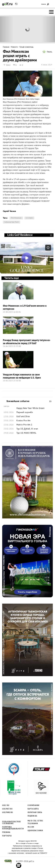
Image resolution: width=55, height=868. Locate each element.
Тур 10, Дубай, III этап (27, 429)
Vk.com (31, 827)
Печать (49, 52)
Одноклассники (35, 831)
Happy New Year (24, 408)
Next (48, 29)
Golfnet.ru (7, 809)
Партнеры (7, 836)
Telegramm (33, 824)
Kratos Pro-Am (23, 421)
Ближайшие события (49, 401)
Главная (6, 47)
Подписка (32, 816)
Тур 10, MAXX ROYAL (26, 433)
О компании (33, 805)
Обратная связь (35, 813)
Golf (7, 4)
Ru (16, 4)
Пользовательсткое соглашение (11, 823)
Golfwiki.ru (8, 813)
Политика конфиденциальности (11, 828)
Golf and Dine (23, 417)
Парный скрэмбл (25, 413)
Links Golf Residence (51, 235)
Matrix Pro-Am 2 (24, 425)
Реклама (6, 832)
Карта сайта (33, 809)
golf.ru (8, 861)
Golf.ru (6, 805)
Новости (14, 47)
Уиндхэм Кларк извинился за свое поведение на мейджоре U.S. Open (22, 376)
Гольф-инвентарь (27, 47)
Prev (7, 29)
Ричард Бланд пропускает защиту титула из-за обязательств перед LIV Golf (27, 342)
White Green (39, 408)
